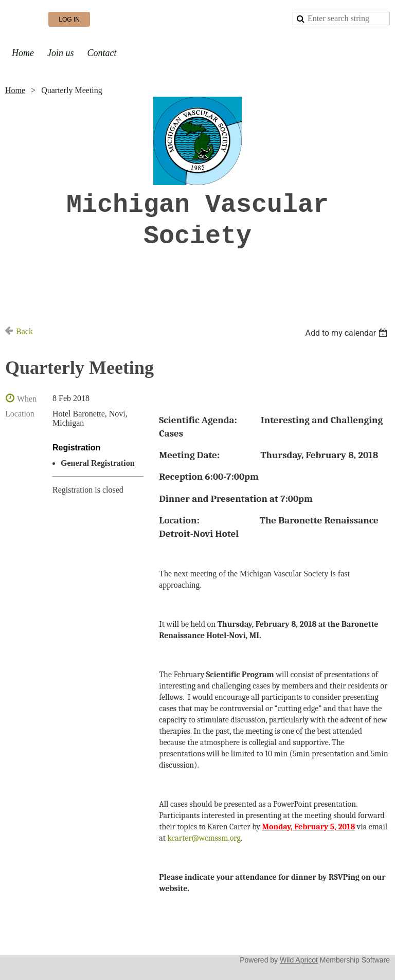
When (27, 399)
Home (15, 90)
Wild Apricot (299, 960)
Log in (69, 20)
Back (24, 331)
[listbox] (347, 333)
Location (20, 414)
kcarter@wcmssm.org (204, 838)
